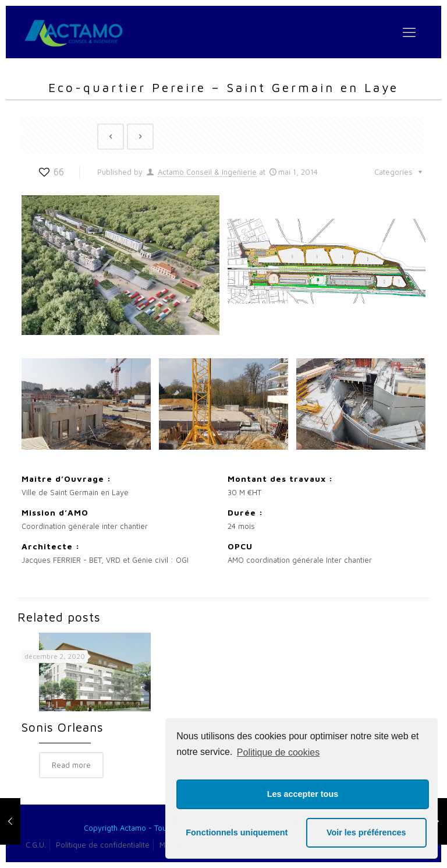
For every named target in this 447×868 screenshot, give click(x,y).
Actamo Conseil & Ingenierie (207, 172)
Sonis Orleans (63, 727)
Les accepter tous (303, 794)
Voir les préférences (366, 832)
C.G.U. (36, 845)
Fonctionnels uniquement (237, 832)
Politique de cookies (278, 752)
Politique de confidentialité (103, 845)
